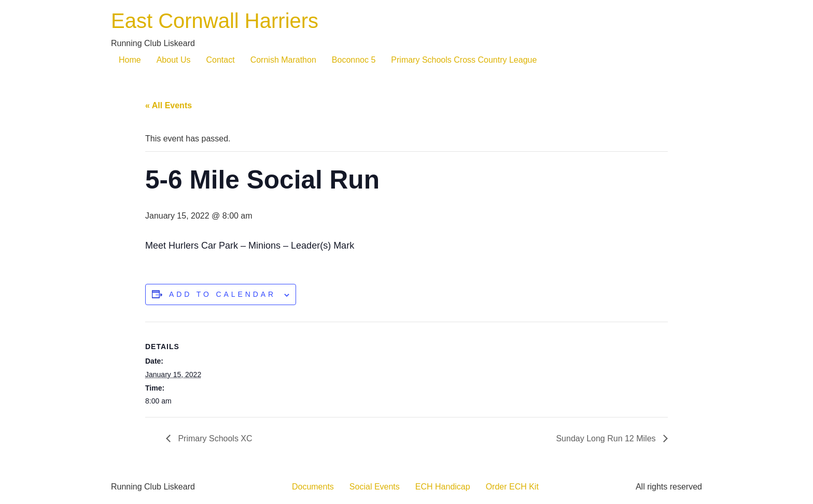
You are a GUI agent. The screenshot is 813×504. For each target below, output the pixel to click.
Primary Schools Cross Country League (464, 60)
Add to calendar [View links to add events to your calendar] (222, 294)
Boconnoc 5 (354, 60)
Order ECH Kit (512, 487)
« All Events (169, 105)
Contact (221, 60)
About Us (174, 60)
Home (130, 60)
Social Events (375, 487)
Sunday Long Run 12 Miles (607, 438)
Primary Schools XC (214, 438)
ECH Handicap (443, 487)
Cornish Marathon (283, 60)
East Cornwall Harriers (215, 21)
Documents (313, 487)
